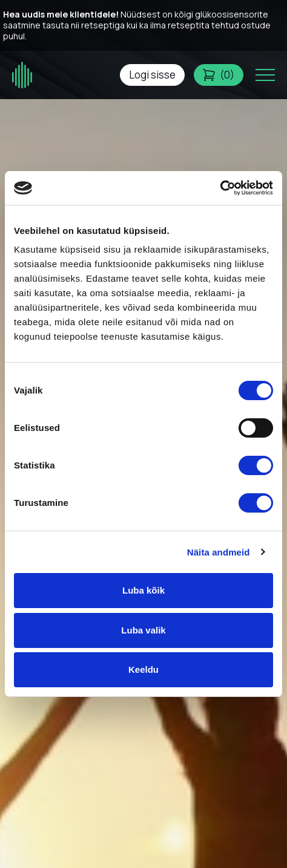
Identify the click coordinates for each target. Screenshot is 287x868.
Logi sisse (152, 75)
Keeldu (143, 669)
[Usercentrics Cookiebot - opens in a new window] (220, 188)
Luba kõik (143, 590)
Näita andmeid (219, 552)
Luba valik (143, 630)
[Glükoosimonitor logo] (23, 75)
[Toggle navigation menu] (265, 75)
